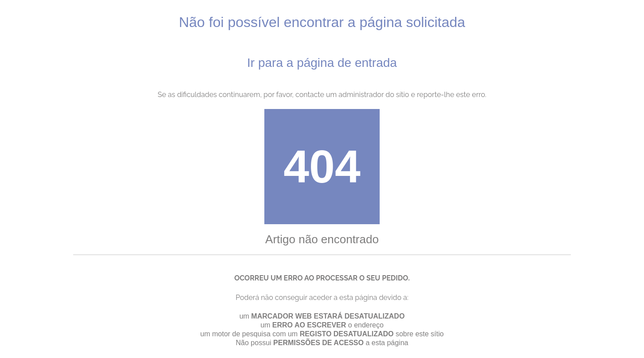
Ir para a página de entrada (322, 63)
